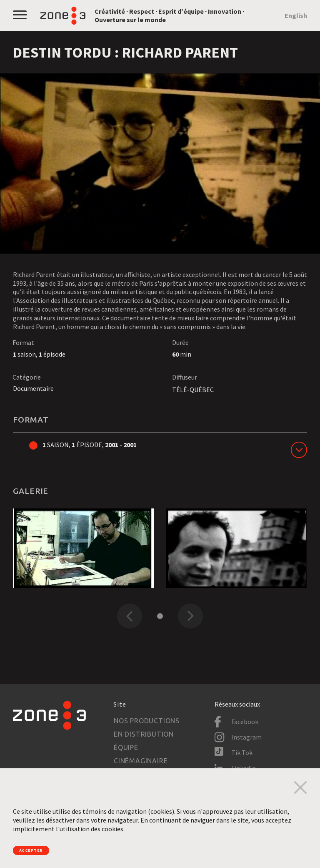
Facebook (245, 722)
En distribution (144, 734)
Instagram (246, 737)
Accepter (39, 848)
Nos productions (147, 721)
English (296, 15)
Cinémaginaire (141, 761)
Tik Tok (242, 752)
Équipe (126, 747)
